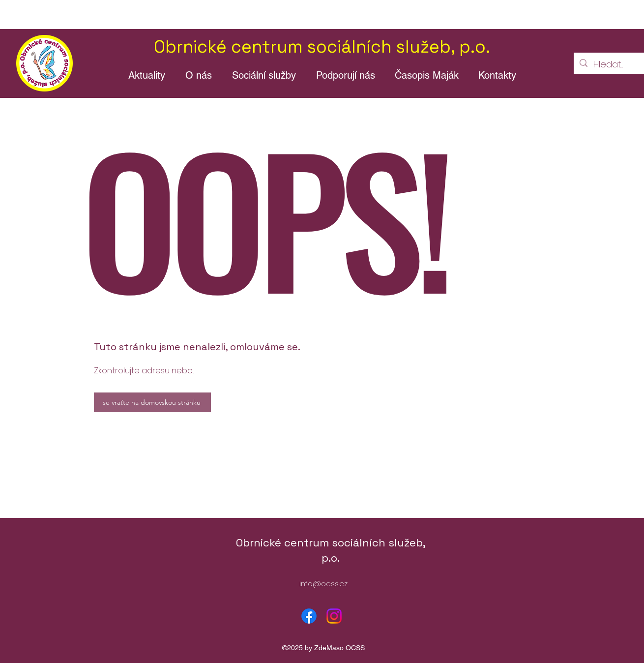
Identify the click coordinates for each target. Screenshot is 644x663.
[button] (198, 75)
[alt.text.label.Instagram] (334, 616)
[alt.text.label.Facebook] (309, 616)
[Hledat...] (612, 64)
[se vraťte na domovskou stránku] (152, 402)
